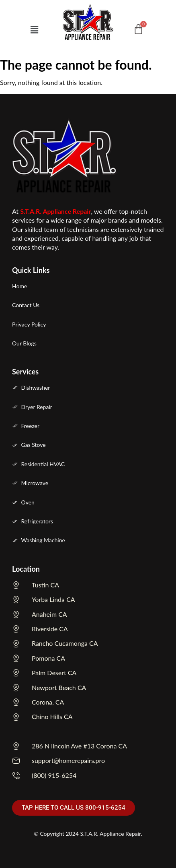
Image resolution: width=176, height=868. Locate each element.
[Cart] (138, 29)
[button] (34, 30)
